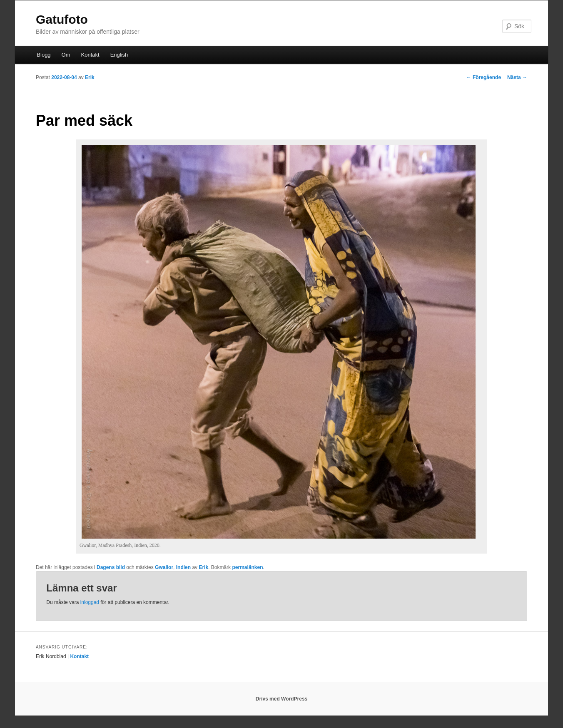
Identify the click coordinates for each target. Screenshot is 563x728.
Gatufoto (62, 19)
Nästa (517, 77)
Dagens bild (111, 567)
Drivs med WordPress (282, 699)
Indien (183, 567)
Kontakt (90, 55)
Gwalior (164, 567)
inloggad (90, 602)
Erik (90, 77)
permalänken (247, 567)
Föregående (484, 77)
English (119, 55)
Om (66, 55)
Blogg (44, 55)
